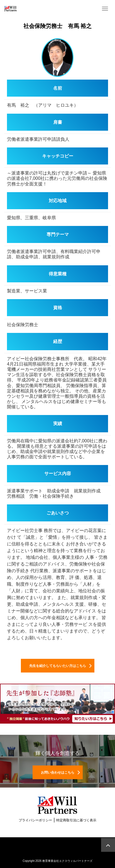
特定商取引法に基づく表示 (76, 820)
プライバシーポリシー (35, 820)
